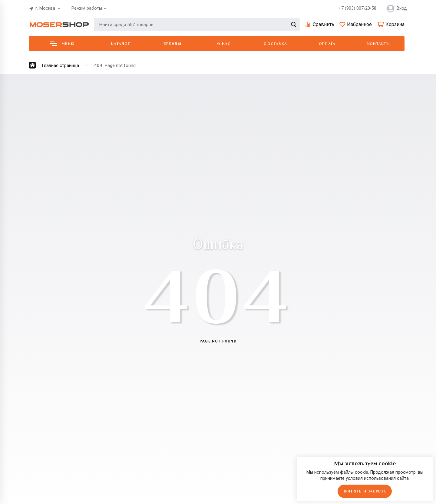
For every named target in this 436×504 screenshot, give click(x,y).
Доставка (276, 44)
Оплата (327, 44)
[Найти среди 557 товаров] (197, 25)
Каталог (121, 44)
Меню (62, 44)
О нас (224, 44)
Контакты (379, 44)
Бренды (172, 44)
